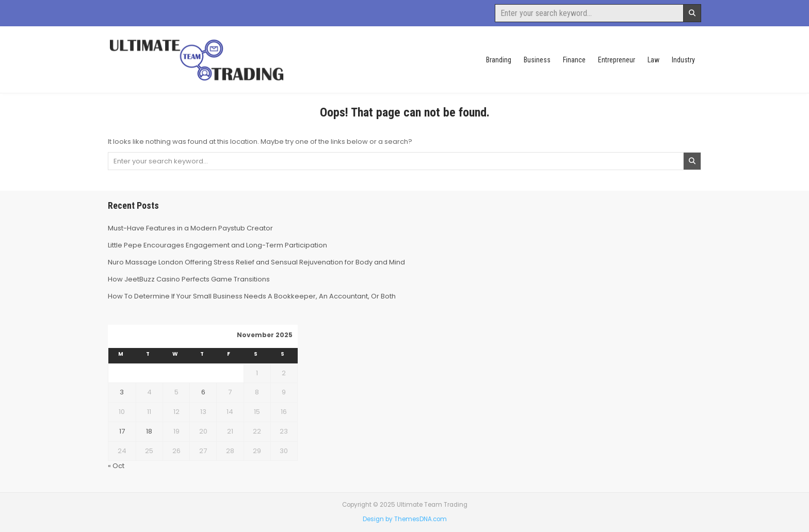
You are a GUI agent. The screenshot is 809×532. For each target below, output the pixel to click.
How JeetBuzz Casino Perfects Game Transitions (189, 279)
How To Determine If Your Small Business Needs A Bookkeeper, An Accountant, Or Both (252, 296)
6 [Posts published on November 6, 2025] (203, 392)
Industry (683, 60)
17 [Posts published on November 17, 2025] (122, 431)
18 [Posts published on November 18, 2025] (149, 431)
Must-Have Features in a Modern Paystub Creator (190, 228)
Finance (574, 60)
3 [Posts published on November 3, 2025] (122, 392)
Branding (499, 60)
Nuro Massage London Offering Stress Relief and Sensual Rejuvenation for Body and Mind (256, 262)
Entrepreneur (617, 60)
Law (653, 60)
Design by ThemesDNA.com (405, 519)
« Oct (116, 466)
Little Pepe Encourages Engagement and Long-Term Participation (217, 245)
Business (537, 60)
